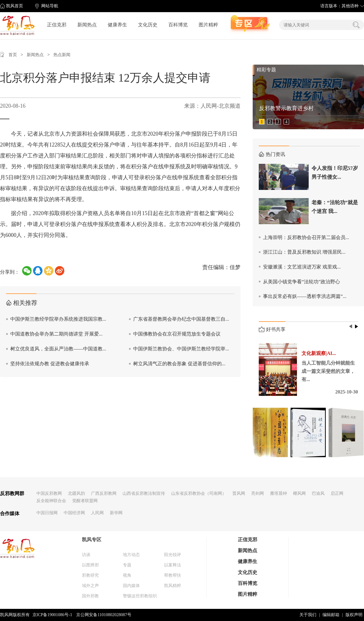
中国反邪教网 (49, 493)
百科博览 (178, 25)
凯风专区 (92, 540)
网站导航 (50, 6)
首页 (13, 55)
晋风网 (239, 493)
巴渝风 (318, 493)
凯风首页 (15, 6)
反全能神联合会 (51, 501)
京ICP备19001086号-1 (52, 615)
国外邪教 (90, 596)
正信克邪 (57, 25)
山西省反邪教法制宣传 (144, 493)
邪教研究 (90, 575)
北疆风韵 (76, 493)
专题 (127, 565)
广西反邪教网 (104, 493)
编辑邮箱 (331, 615)
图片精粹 (208, 25)
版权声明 (354, 615)
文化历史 (148, 25)
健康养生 (117, 25)
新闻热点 (87, 25)
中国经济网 (74, 513)
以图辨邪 (90, 565)
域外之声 (90, 586)
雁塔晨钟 (278, 493)
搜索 (356, 25)
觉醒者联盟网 (85, 501)
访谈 (86, 555)
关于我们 (308, 615)
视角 (127, 575)
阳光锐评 (173, 555)
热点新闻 (62, 55)
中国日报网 (47, 513)
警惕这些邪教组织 (140, 596)
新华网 (116, 513)
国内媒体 (131, 586)
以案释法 (173, 565)
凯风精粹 (173, 586)
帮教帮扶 (173, 575)
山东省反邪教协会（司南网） (199, 493)
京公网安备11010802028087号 (104, 615)
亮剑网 (258, 493)
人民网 (97, 513)
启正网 (337, 493)
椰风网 (299, 493)
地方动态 (131, 555)
